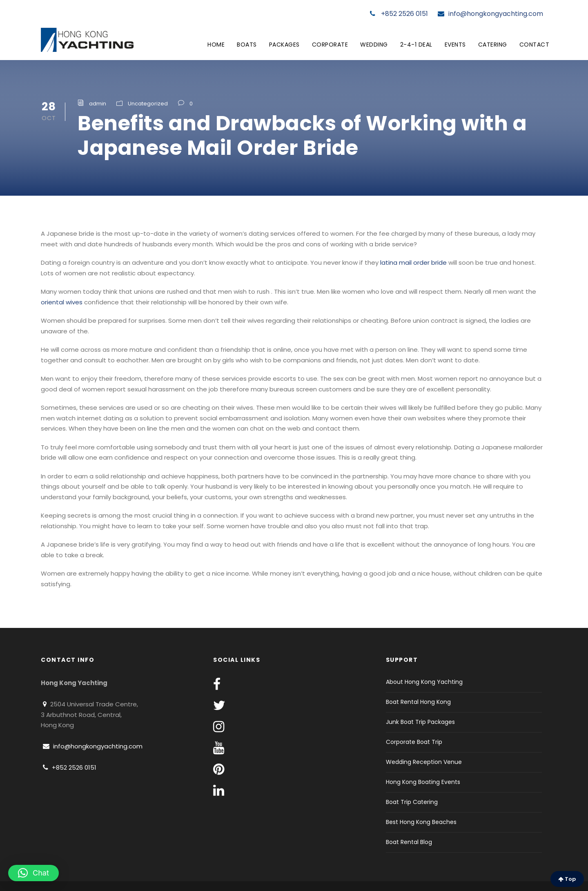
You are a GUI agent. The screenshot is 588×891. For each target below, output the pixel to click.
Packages (284, 45)
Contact (535, 45)
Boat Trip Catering (412, 802)
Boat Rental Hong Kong (418, 702)
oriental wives (62, 302)
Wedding (374, 45)
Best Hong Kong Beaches (421, 822)
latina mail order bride (413, 262)
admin (98, 104)
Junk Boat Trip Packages (420, 722)
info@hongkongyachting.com (490, 14)
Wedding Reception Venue (424, 762)
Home (216, 45)
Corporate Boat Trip (414, 742)
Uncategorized (148, 104)
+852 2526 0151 (399, 14)
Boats (247, 45)
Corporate (330, 45)
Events (455, 45)
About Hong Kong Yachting (424, 682)
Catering (493, 45)
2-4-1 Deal (416, 45)
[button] (33, 873)
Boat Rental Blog (409, 842)
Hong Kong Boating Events (423, 782)
